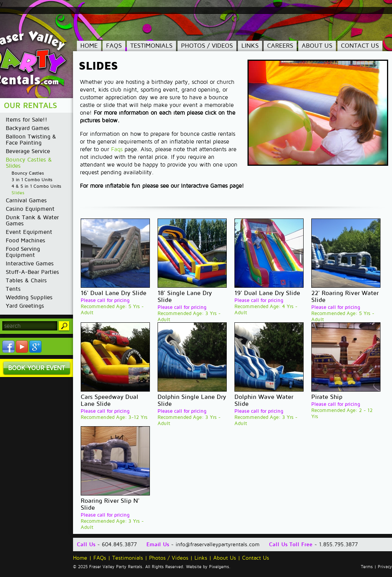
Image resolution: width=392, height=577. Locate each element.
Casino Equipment (30, 209)
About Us (317, 46)
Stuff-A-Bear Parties (32, 272)
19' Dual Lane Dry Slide (267, 293)
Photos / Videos (207, 46)
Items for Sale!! (27, 120)
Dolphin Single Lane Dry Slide (192, 400)
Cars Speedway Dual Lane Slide (110, 400)
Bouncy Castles (28, 173)
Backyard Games (28, 128)
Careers (280, 46)
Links (250, 46)
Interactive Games (30, 263)
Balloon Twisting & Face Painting (31, 140)
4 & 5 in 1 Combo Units (36, 186)
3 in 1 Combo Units (32, 180)
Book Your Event (37, 368)
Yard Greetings (25, 306)
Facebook (8, 347)
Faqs (117, 149)
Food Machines (26, 240)
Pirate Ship (327, 397)
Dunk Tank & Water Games (32, 220)
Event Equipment (29, 232)
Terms (367, 567)
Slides (18, 193)
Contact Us (360, 46)
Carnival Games (26, 200)
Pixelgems (219, 567)
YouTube (22, 347)
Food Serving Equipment (23, 252)
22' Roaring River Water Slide (345, 297)
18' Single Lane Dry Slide (185, 297)
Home (89, 46)
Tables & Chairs (26, 280)
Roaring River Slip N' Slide (110, 504)
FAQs (114, 46)
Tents (13, 289)
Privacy (385, 567)
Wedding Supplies (29, 297)
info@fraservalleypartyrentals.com (218, 544)
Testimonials (151, 46)
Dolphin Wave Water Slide (264, 400)
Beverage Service (28, 151)
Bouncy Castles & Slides (29, 163)
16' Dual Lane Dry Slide (114, 293)
